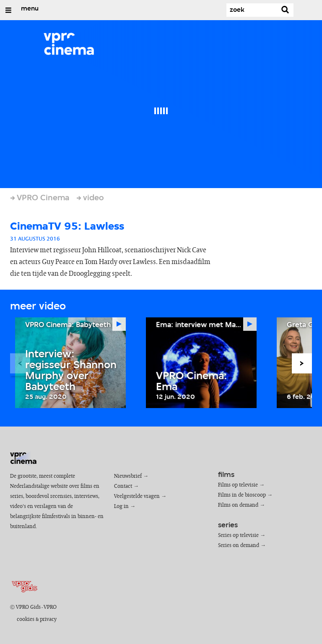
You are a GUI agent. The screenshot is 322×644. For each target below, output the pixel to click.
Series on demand (239, 546)
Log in (121, 507)
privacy (48, 619)
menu (30, 9)
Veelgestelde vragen (137, 496)
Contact (123, 486)
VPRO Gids (28, 607)
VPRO (50, 607)
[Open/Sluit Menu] (8, 10)
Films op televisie (238, 485)
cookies (26, 619)
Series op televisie (238, 535)
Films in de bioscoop (242, 495)
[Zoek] (252, 10)
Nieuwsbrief (128, 476)
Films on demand (238, 505)
